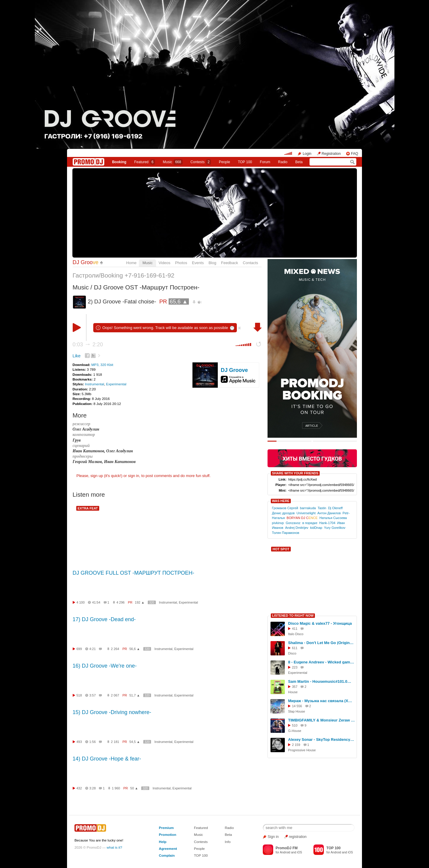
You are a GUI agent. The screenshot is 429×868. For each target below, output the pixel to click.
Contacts (250, 263)
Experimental (116, 384)
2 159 (296, 745)
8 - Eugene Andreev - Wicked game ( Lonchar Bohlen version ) (321, 662)
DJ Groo (86, 262)
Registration (331, 154)
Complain (167, 855)
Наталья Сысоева (333, 518)
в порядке (310, 523)
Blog (212, 263)
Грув (77, 440)
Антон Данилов (329, 513)
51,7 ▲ (135, 695)
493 (79, 742)
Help (163, 842)
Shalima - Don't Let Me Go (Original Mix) (321, 643)
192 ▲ (140, 602)
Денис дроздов (283, 513)
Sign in (273, 837)
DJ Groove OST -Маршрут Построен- (147, 287)
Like (77, 356)
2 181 (115, 742)
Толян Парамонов (286, 533)
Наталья (278, 518)
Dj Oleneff (335, 508)
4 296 (121, 602)
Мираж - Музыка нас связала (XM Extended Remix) (321, 701)
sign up (97, 476)
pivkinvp (278, 523)
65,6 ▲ (179, 301)
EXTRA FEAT (88, 508)
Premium (166, 828)
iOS (300, 852)
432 (79, 788)
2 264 (115, 649)
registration (298, 837)
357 (295, 687)
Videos (164, 263)
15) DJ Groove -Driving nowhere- (112, 712)
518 (79, 695)
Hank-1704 (327, 523)
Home (132, 263)
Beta (299, 162)
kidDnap (316, 528)
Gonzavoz (293, 523)
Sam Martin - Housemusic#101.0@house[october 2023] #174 (321, 681)
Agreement (168, 848)
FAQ (355, 154)
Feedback (230, 263)
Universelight (306, 513)
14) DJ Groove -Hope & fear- (107, 759)
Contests (201, 842)
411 (295, 629)
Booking (119, 162)
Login (307, 154)
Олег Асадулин (86, 429)
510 (295, 725)
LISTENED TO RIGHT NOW (293, 615)
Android (285, 852)
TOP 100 (245, 162)
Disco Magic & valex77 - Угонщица (320, 623)
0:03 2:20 (88, 345)
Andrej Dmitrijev (297, 528)
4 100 (81, 602)
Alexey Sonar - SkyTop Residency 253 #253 (321, 740)
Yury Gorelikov (335, 528)
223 (295, 667)
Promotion (167, 835)
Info (228, 842)
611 (295, 648)
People (224, 162)
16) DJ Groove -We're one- (105, 666)
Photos (181, 263)
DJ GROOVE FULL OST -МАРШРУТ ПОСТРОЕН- (134, 573)
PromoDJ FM (287, 848)
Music (173, 162)
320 (152, 603)
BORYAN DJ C (302, 518)
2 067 (115, 695)
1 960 (116, 788)
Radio (283, 162)
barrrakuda (308, 508)
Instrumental (94, 384)
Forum (265, 162)
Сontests (201, 162)
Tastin (322, 508)
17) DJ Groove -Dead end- (104, 619)
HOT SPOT (281, 549)
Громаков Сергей (285, 508)
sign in (134, 476)
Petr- (346, 513)
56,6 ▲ (135, 649)
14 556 (297, 706)
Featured (145, 162)
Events (198, 263)
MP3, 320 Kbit (102, 365)
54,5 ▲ (135, 742)
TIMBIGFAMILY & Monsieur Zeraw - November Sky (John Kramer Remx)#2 (321, 720)
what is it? (114, 847)
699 (79, 649)
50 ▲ (134, 788)
